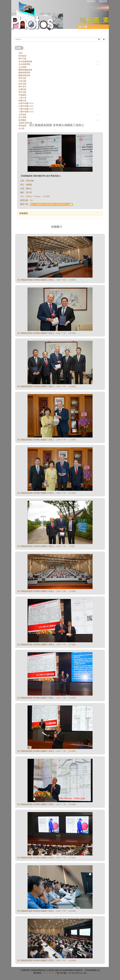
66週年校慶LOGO (26, 106)
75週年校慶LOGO (26, 112)
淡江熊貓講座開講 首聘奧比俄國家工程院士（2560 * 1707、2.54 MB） (47, 645)
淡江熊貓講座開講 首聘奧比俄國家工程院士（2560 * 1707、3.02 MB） (47, 858)
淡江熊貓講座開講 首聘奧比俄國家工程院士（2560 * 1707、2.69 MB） (47, 804)
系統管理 (103, 1)
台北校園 (22, 67)
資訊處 (54, 973)
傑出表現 (22, 87)
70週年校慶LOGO (26, 109)
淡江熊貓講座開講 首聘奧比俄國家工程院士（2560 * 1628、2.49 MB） (47, 280)
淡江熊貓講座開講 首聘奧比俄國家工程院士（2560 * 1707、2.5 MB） (47, 546)
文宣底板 (22, 115)
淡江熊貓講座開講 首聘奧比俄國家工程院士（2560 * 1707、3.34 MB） (47, 698)
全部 (20, 53)
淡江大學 (47, 973)
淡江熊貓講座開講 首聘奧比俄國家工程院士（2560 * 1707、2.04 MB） (47, 751)
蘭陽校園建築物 (25, 70)
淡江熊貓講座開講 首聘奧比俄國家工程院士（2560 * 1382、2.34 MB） (47, 591)
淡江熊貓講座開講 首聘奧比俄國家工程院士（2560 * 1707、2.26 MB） (47, 386)
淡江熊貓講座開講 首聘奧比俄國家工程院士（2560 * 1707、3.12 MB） (47, 440)
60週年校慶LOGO (26, 103)
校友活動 (22, 84)
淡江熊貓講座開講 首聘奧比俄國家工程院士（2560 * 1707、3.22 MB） (47, 493)
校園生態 (22, 101)
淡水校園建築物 (25, 61)
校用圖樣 (22, 120)
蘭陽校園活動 (24, 75)
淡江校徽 (22, 117)
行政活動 (22, 81)
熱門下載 (22, 59)
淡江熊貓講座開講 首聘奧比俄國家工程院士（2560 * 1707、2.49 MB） (47, 333)
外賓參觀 (22, 95)
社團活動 (22, 89)
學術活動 (22, 78)
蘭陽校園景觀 (24, 73)
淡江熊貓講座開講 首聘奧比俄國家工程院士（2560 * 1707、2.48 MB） (47, 911)
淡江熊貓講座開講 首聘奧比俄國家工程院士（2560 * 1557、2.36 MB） (47, 960)
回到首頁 (91, 1)
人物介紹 (22, 98)
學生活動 (22, 92)
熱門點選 (22, 56)
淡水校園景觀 (24, 64)
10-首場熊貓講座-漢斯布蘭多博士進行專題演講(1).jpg (51, 204)
